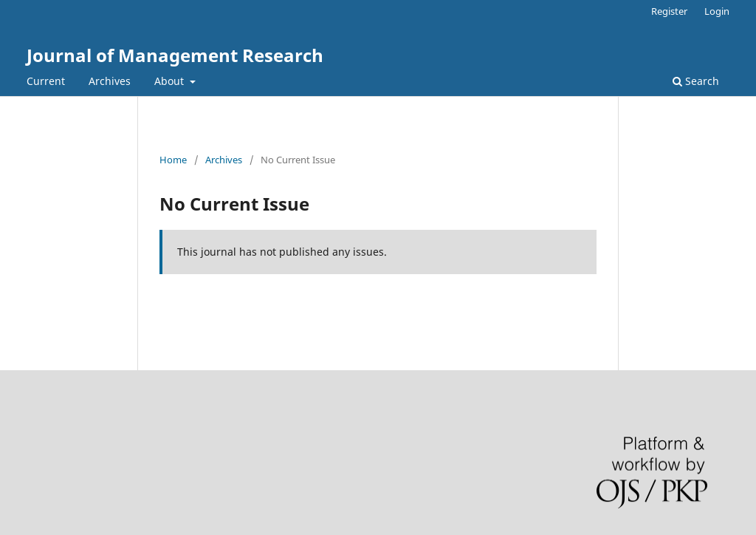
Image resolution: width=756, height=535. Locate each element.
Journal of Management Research (175, 55)
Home (173, 160)
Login (717, 11)
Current (46, 81)
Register (669, 11)
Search (696, 81)
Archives (110, 81)
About (171, 81)
